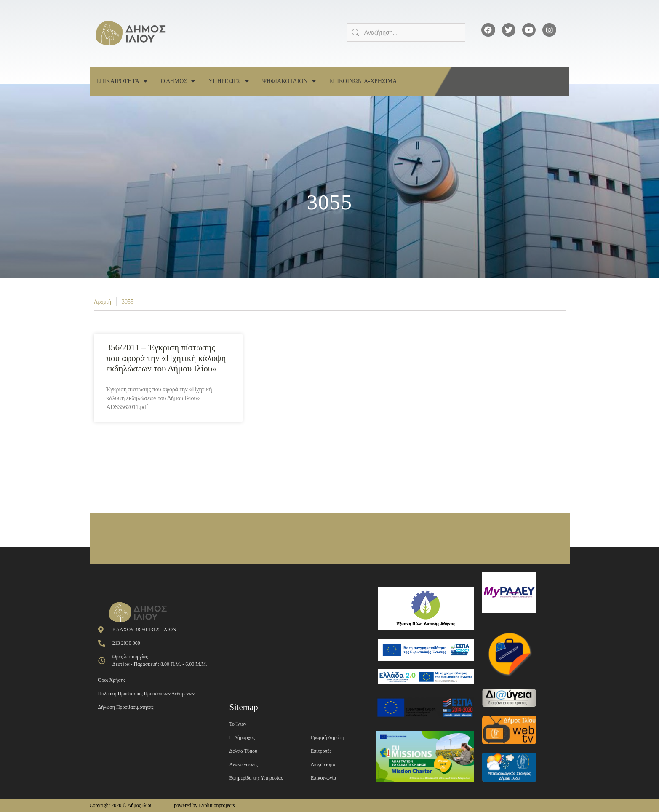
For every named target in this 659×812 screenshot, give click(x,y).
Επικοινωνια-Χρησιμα (363, 81)
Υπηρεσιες (228, 81)
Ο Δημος (178, 81)
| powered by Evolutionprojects (203, 805)
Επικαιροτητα (122, 81)
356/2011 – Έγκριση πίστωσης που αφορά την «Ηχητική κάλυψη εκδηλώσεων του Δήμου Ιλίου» (166, 358)
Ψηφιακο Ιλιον (289, 81)
